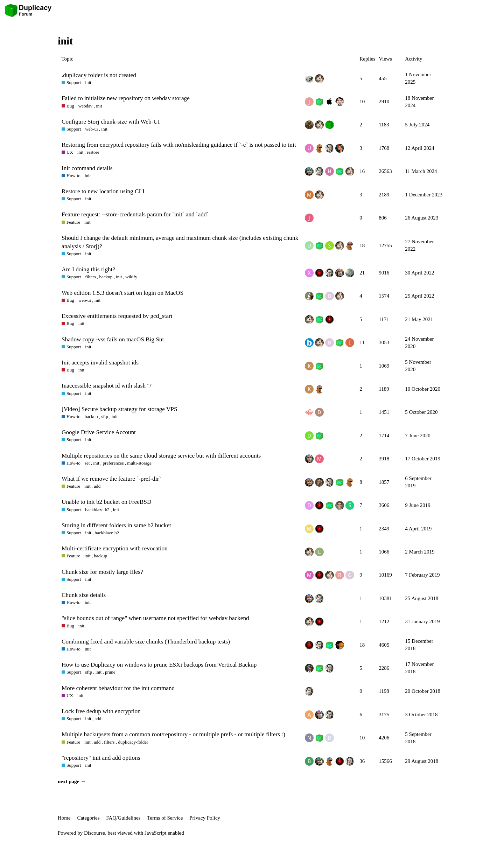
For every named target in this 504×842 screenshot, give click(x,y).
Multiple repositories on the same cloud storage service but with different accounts (161, 456)
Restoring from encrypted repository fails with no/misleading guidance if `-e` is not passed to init (179, 145)
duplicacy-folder (133, 742)
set (87, 463)
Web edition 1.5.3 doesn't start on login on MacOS (122, 293)
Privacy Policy (205, 818)
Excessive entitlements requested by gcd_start (117, 316)
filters (90, 277)
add (97, 486)
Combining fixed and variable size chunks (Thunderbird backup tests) (146, 642)
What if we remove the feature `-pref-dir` (111, 479)
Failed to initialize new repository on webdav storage (126, 98)
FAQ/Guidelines (123, 818)
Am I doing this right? (88, 269)
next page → (72, 781)
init (88, 82)
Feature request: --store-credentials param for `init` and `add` (135, 214)
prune (110, 672)
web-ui (91, 129)
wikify (131, 277)
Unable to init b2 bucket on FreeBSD (106, 502)
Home (64, 818)
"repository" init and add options (101, 758)
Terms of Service (165, 818)
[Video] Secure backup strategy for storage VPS (120, 409)
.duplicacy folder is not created (99, 75)
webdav (86, 106)
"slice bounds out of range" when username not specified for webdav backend (155, 618)
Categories (88, 818)
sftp (105, 416)
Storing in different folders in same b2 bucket (116, 525)
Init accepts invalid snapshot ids (100, 363)
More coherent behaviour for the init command (118, 688)
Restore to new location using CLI (103, 191)
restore (93, 152)
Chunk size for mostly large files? (102, 572)
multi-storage (139, 463)
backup (106, 277)
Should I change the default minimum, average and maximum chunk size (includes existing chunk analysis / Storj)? (180, 242)
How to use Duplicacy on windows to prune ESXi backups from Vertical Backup (159, 665)
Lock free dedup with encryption (101, 711)
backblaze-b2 (97, 510)
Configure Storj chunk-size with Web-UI (111, 122)
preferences (113, 463)
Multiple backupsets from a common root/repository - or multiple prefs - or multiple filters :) (173, 734)
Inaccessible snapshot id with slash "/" (108, 386)
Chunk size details (84, 595)
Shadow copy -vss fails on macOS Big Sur (113, 339)
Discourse (94, 833)
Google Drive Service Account (99, 432)
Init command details (87, 168)
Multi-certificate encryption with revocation (115, 548)
